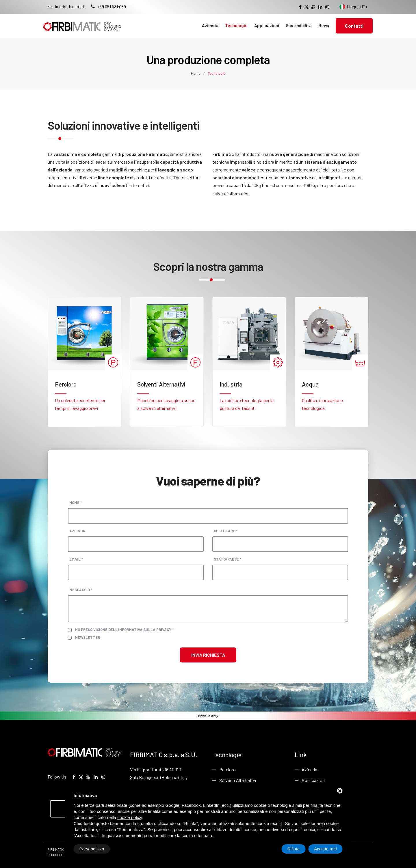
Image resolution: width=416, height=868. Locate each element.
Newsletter (88, 637)
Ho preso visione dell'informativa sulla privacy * (124, 630)
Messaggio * (81, 590)
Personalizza (92, 849)
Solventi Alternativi (238, 780)
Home (196, 73)
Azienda (210, 25)
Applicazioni (267, 25)
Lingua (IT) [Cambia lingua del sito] (353, 7)
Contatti (354, 26)
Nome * (76, 503)
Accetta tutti (325, 849)
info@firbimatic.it (67, 6)
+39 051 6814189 (108, 6)
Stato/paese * (227, 559)
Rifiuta (294, 849)
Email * (76, 559)
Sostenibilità (299, 25)
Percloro (227, 769)
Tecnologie (236, 25)
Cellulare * (226, 531)
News (324, 25)
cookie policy (130, 817)
